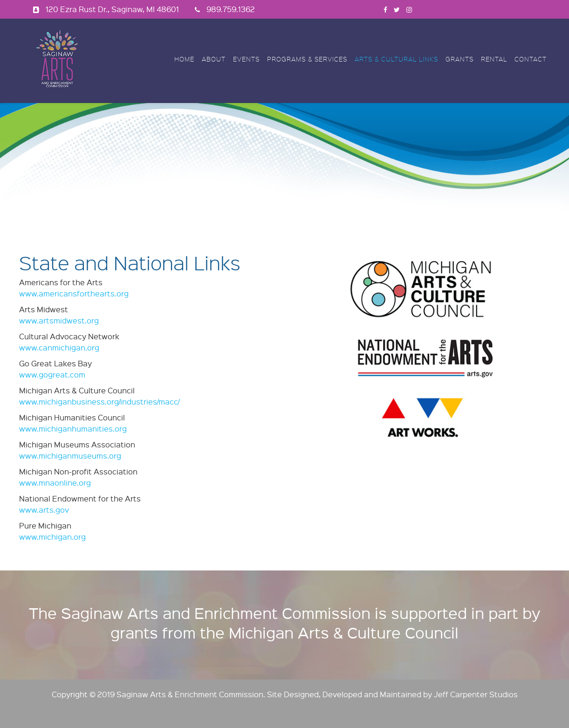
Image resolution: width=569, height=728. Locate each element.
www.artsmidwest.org (59, 320)
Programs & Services (307, 59)
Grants (459, 59)
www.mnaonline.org (55, 483)
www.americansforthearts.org (74, 293)
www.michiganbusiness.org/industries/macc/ (99, 402)
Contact (531, 59)
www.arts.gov (44, 510)
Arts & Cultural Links (396, 59)
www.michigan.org (52, 537)
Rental (494, 59)
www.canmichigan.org (59, 347)
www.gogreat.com (52, 374)
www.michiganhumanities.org (73, 429)
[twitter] (397, 9)
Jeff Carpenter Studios (476, 694)
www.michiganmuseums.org (70, 456)
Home (184, 59)
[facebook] (385, 9)
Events (246, 59)
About (214, 59)
